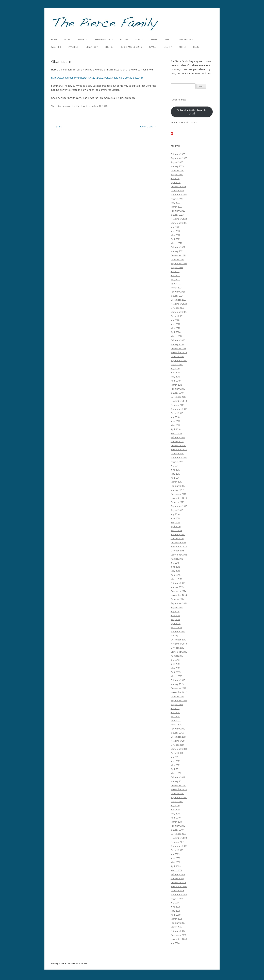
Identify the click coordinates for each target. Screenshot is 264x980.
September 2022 (179, 223)
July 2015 (175, 563)
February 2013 (178, 680)
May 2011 (176, 765)
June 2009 (176, 858)
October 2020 (177, 308)
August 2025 (177, 162)
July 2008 (175, 903)
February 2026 (178, 154)
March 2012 (177, 725)
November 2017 (179, 449)
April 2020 (176, 332)
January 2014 (177, 636)
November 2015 (179, 547)
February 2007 (178, 931)
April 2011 (176, 769)
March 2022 (177, 243)
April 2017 (176, 478)
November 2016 (179, 498)
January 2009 (177, 878)
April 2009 (176, 866)
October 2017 (177, 454)
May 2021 (176, 280)
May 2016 (176, 522)
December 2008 (178, 882)
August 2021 (177, 267)
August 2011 (177, 753)
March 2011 (177, 773)
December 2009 (178, 834)
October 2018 (177, 405)
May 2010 (176, 814)
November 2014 (179, 595)
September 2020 (179, 312)
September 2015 (179, 555)
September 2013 (179, 652)
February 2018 (178, 437)
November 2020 (179, 304)
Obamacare (148, 127)
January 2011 (177, 781)
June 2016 (176, 518)
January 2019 (177, 393)
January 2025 (177, 166)
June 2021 (176, 275)
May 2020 (176, 328)
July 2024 (175, 178)
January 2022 (177, 251)
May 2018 (176, 425)
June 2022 (176, 231)
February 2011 (178, 777)
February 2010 (178, 826)
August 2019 (177, 364)
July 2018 (175, 417)
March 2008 (177, 919)
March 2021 (177, 288)
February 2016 (178, 534)
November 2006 (179, 939)
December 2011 (178, 737)
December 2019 (178, 348)
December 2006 (178, 935)
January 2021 (177, 296)
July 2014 (175, 611)
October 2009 (177, 842)
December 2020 (178, 300)
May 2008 (176, 911)
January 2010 (177, 830)
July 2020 (175, 320)
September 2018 (179, 409)
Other (183, 47)
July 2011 (175, 757)
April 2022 (176, 239)
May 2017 (176, 474)
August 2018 (177, 413)
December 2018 (178, 397)
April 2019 (176, 381)
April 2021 (176, 284)
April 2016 (176, 526)
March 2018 (177, 433)
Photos (109, 47)
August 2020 (177, 316)
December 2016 (178, 494)
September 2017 (179, 458)
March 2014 (177, 627)
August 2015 (177, 559)
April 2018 (176, 429)
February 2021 (178, 292)
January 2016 (177, 538)
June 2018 (176, 421)
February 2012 (178, 729)
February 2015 (178, 583)
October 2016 (177, 502)
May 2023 (176, 203)
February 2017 (178, 486)
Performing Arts (104, 40)
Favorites (73, 47)
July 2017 (175, 466)
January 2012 (177, 733)
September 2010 (179, 797)
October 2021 (177, 259)
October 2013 (177, 648)
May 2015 (176, 571)
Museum (83, 40)
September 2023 (179, 195)
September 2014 (179, 603)
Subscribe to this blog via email (192, 112)
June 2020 (176, 324)
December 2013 (178, 640)
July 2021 (175, 271)
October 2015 (177, 551)
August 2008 (177, 899)
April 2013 (176, 672)
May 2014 (176, 619)
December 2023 (178, 186)
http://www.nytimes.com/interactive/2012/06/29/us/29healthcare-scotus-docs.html (98, 78)
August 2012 (177, 704)
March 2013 (177, 676)
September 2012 (179, 700)
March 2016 (177, 530)
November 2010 (179, 789)
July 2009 (175, 854)
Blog (196, 47)
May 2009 (176, 862)
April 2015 (176, 575)
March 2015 (177, 579)
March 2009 (177, 870)
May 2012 (176, 716)
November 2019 (179, 352)
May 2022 (176, 235)
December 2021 (178, 255)
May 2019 (176, 377)
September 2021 (179, 263)
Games (153, 47)
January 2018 (177, 441)
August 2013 (177, 656)
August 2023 (177, 199)
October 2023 (177, 191)
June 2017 (176, 470)
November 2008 (179, 886)
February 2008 (178, 923)
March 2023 (177, 207)
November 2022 (179, 219)
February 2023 (178, 211)
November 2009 (179, 838)
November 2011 (179, 741)
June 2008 (176, 907)
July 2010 (175, 806)
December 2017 (178, 445)
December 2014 (178, 591)
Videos (168, 40)
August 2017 (177, 462)
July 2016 (175, 514)
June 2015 (176, 567)
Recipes (124, 40)
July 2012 (175, 708)
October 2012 (177, 696)
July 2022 (175, 227)
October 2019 (177, 356)
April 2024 (176, 182)
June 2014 (176, 615)
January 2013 (177, 684)
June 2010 (176, 810)
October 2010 (177, 793)
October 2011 (177, 745)
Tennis (56, 127)
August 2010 (177, 801)
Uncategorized (83, 106)
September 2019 (179, 360)
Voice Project (186, 40)
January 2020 (177, 344)
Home (54, 40)
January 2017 (177, 490)
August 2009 (177, 850)
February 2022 (178, 247)
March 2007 (177, 927)
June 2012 (176, 712)
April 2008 (176, 915)
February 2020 (178, 340)
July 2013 (175, 660)
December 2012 (178, 688)
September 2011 (179, 749)
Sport (154, 40)
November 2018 (179, 401)
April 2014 (176, 623)
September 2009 (179, 846)
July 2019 (175, 369)
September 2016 (179, 506)
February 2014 (178, 632)
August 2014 (177, 607)
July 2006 (175, 943)
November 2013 (179, 644)
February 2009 (178, 874)
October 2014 (177, 599)
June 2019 (176, 373)
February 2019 (178, 389)
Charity (168, 47)
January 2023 (177, 215)
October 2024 (177, 170)
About (67, 40)
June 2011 (176, 761)
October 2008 (177, 890)
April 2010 (176, 818)
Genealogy (92, 47)
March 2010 (177, 822)
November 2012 (179, 692)
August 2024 (177, 174)
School (139, 40)
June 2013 (176, 664)
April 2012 (176, 721)
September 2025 (179, 158)
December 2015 (178, 543)
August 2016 (177, 510)
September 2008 (179, 895)
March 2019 (177, 385)
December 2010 (178, 785)
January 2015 (177, 587)
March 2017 (177, 482)
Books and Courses (131, 47)
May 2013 (176, 668)
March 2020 (177, 336)
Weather (56, 47)
